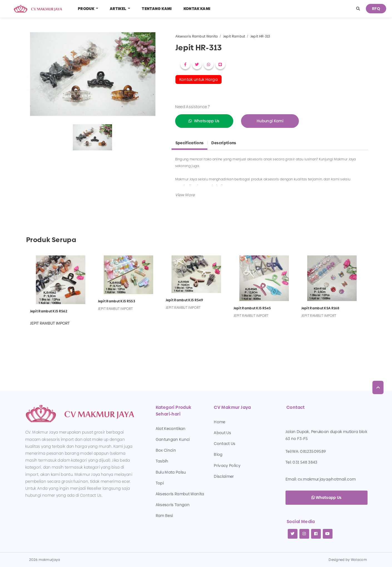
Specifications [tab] (190, 143)
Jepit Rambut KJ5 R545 (252, 308)
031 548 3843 (305, 462)
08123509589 (313, 451)
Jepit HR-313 (260, 36)
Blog (218, 454)
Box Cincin (166, 450)
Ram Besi (164, 516)
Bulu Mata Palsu (171, 472)
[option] (93, 75)
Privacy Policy (227, 466)
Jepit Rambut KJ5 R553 (116, 301)
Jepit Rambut (234, 36)
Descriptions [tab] (224, 143)
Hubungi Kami (270, 121)
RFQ (376, 9)
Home (219, 422)
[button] (358, 9)
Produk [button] (86, 9)
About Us (222, 433)
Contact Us (225, 444)
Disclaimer (224, 476)
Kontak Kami (197, 9)
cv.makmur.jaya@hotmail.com (327, 479)
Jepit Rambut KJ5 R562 (49, 311)
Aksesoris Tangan (173, 505)
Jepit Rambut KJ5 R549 (184, 300)
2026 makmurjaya (45, 560)
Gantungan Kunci (173, 439)
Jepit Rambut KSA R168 (320, 308)
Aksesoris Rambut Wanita (197, 36)
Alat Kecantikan (171, 429)
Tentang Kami (157, 9)
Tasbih (162, 461)
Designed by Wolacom (348, 560)
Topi (160, 483)
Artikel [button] (118, 9)
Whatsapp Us (207, 121)
